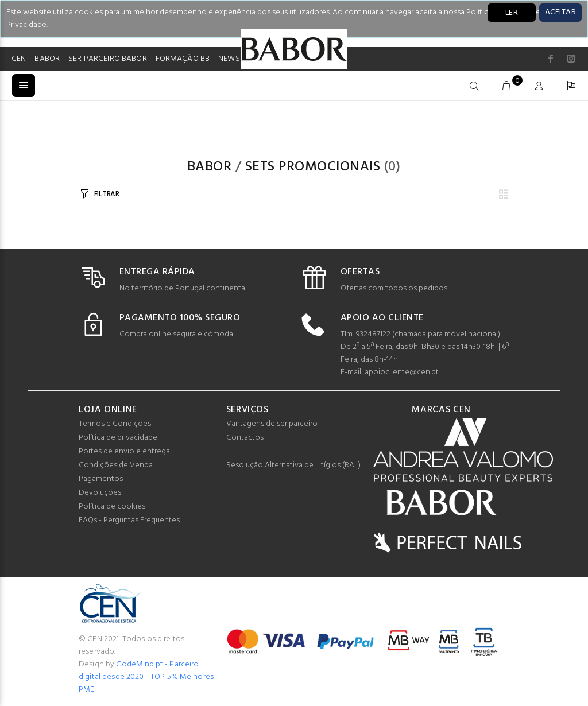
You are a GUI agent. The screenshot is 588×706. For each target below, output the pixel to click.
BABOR (47, 59)
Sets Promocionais (313, 167)
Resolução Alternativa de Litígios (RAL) (293, 465)
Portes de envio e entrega (124, 451)
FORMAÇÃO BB (183, 59)
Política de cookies (112, 507)
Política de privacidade (118, 438)
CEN (19, 59)
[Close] (560, 13)
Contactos (245, 438)
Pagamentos (101, 479)
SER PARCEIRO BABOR (108, 59)
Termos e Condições (115, 424)
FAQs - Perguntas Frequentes (129, 520)
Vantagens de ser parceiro (272, 424)
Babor (209, 167)
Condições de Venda (116, 465)
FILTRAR (107, 194)
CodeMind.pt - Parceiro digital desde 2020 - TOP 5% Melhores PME (146, 677)
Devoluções (100, 493)
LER (512, 13)
